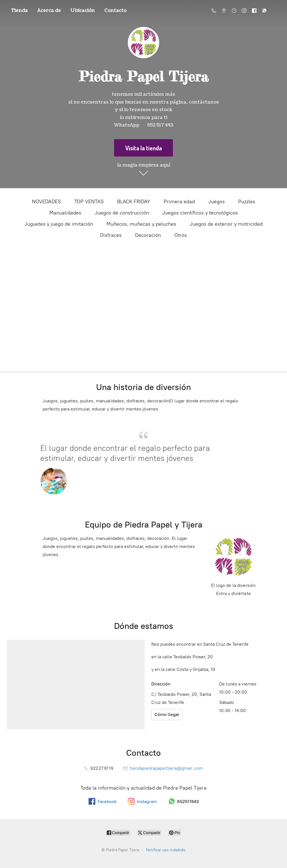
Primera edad (179, 202)
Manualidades (65, 213)
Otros (181, 235)
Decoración (148, 235)
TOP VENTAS (89, 202)
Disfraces (111, 235)
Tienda (19, 11)
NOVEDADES (46, 202)
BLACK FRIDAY (134, 202)
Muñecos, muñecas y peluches (141, 224)
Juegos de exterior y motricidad (226, 224)
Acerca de (49, 11)
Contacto (115, 11)
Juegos (217, 202)
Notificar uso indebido (166, 850)
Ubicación (83, 11)
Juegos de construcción (122, 213)
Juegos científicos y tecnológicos (200, 213)
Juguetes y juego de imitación (59, 224)
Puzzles (247, 202)
